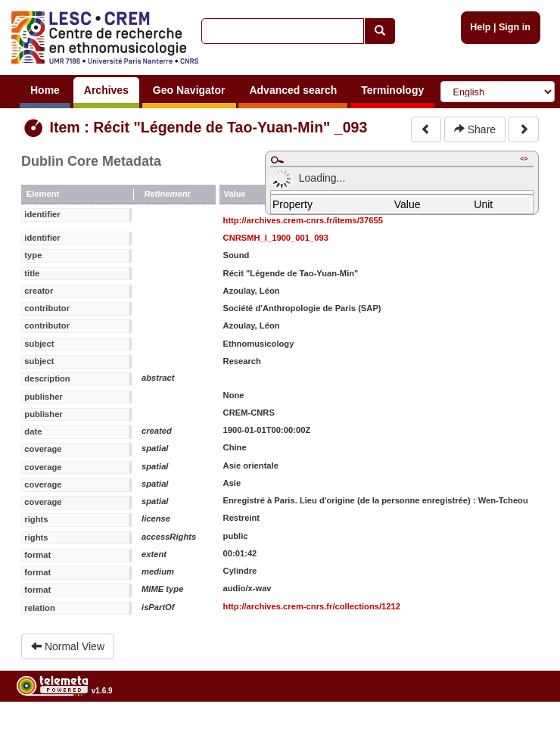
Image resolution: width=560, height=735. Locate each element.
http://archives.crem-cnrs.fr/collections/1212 (312, 606)
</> (524, 159)
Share (475, 129)
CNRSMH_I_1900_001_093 (276, 238)
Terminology (392, 90)
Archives (106, 90)
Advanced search (293, 90)
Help (480, 27)
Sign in (515, 27)
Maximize (277, 160)
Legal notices (523, 729)
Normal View (68, 646)
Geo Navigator (189, 90)
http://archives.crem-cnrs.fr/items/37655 (303, 220)
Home (45, 90)
